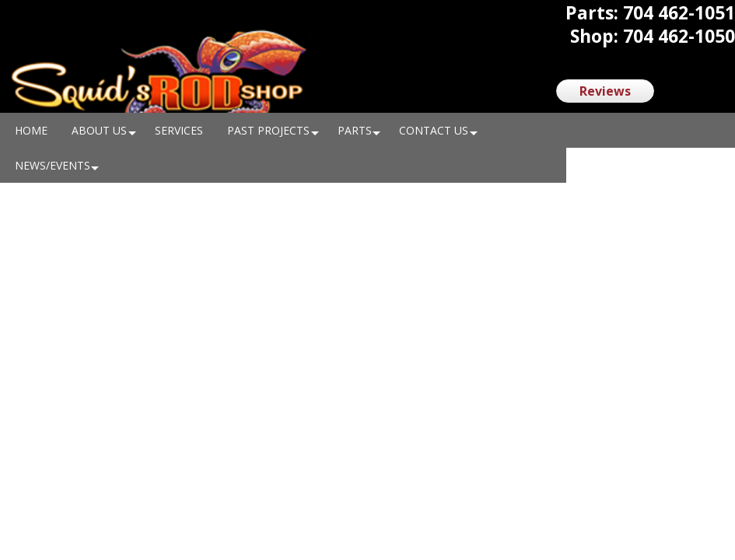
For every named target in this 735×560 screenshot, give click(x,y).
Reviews (605, 91)
